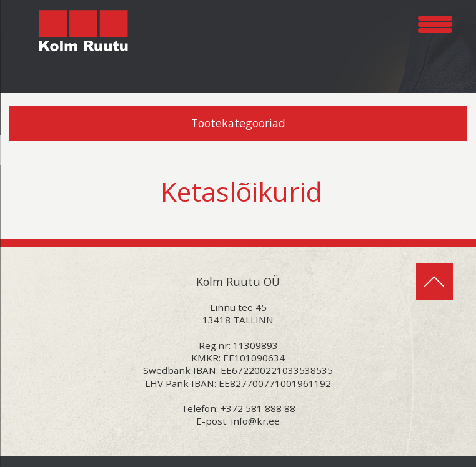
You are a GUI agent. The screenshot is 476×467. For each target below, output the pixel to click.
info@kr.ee (255, 421)
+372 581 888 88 (258, 408)
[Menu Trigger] (435, 22)
